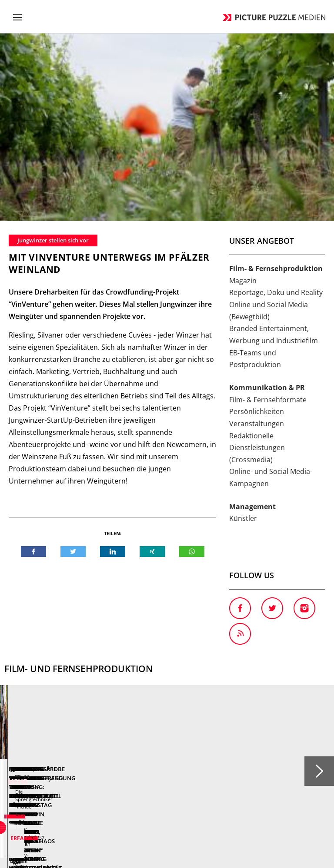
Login (277, 758)
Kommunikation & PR (267, 200)
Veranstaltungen (257, 236)
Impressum (245, 758)
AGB (171, 758)
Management (252, 319)
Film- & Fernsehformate (268, 212)
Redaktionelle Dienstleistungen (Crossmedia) (257, 260)
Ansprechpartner (133, 758)
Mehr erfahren (92, 671)
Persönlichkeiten (257, 224)
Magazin (243, 93)
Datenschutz (203, 758)
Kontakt (60, 758)
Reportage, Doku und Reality (276, 105)
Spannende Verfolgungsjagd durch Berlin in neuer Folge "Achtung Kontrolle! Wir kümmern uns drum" (249, 610)
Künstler (243, 331)
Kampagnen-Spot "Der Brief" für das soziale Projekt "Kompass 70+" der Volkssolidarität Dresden (75, 610)
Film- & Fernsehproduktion (276, 81)
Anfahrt (91, 758)
